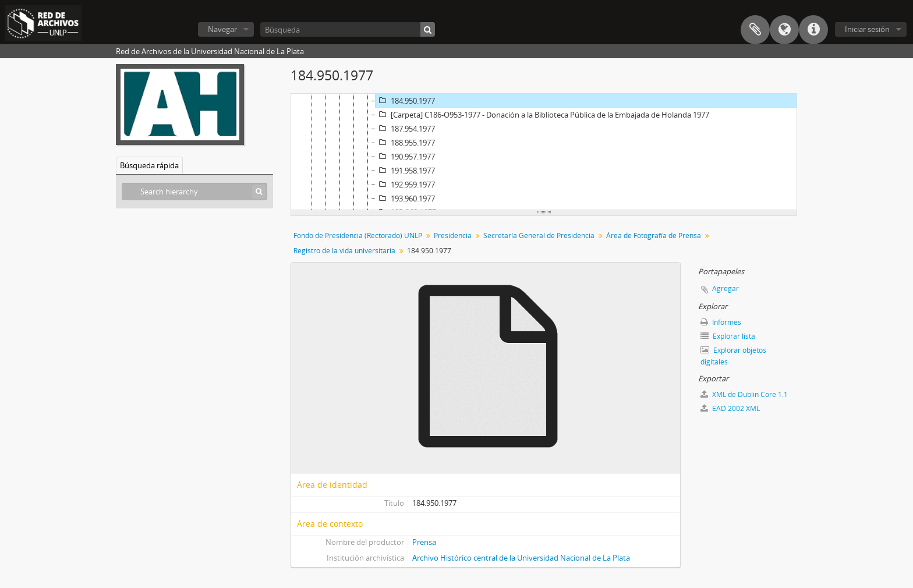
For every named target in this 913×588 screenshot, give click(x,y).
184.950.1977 (405, 101)
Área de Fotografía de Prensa (654, 235)
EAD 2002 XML (730, 408)
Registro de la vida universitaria (344, 251)
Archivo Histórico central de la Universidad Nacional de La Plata (521, 558)
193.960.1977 (405, 199)
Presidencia (453, 235)
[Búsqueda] (348, 29)
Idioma (784, 30)
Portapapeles (755, 30)
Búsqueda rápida (149, 165)
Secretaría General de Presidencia (539, 235)
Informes (721, 322)
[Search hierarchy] (194, 192)
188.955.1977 (405, 143)
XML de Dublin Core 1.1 (744, 394)
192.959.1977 (405, 185)
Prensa (424, 542)
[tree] (544, 152)
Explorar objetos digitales (733, 356)
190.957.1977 (405, 157)
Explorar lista (728, 336)
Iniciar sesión (867, 29)
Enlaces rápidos (813, 30)
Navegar (222, 29)
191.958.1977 (405, 171)
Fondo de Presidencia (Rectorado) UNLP (358, 235)
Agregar (726, 288)
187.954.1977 (405, 129)
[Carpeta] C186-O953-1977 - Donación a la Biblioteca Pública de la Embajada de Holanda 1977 (542, 115)
